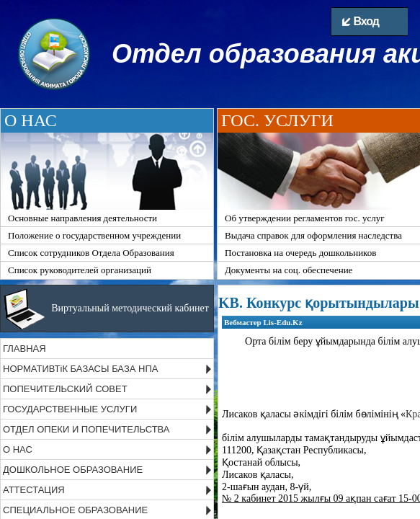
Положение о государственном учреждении (94, 235)
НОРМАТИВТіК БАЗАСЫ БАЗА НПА (80, 369)
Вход (361, 21)
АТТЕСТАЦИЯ (34, 490)
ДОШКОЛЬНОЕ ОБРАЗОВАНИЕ (73, 470)
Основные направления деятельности (82, 218)
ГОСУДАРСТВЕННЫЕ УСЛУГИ (70, 409)
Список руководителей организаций (80, 270)
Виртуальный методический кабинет (130, 308)
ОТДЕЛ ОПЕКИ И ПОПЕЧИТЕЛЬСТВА (86, 429)
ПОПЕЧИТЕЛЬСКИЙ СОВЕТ (65, 389)
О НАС (18, 449)
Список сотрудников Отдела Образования (91, 253)
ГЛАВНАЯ (24, 349)
